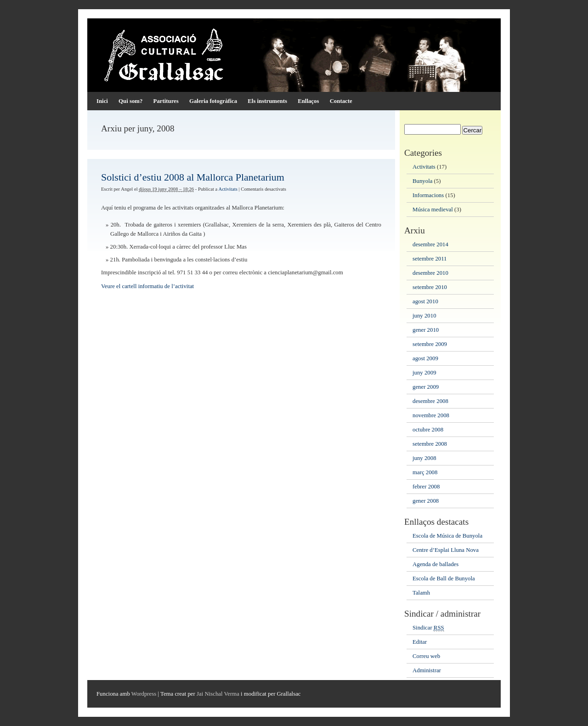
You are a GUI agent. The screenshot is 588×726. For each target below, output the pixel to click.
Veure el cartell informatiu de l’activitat (147, 286)
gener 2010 (426, 330)
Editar (420, 642)
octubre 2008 (428, 430)
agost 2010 (425, 301)
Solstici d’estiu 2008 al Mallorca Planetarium (193, 177)
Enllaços (308, 101)
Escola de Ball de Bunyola (444, 579)
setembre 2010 (430, 287)
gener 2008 (426, 501)
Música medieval (433, 210)
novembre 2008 (431, 415)
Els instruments (267, 101)
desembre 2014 (430, 244)
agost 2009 (425, 358)
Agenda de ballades (435, 564)
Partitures (166, 101)
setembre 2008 (430, 444)
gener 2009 (426, 387)
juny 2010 (424, 316)
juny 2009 (424, 373)
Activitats (228, 189)
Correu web (426, 656)
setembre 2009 (430, 344)
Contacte (341, 101)
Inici (102, 101)
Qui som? (130, 101)
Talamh (421, 593)
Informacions (428, 195)
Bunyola (422, 181)
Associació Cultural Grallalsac (294, 55)
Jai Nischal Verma (218, 694)
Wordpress (144, 694)
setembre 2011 (430, 259)
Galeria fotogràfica (213, 101)
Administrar (427, 670)
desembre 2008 (430, 401)
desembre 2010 (430, 273)
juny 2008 (424, 458)
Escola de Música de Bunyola (447, 536)
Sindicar (428, 628)
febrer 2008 (426, 487)
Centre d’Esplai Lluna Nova (446, 550)
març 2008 (425, 472)
